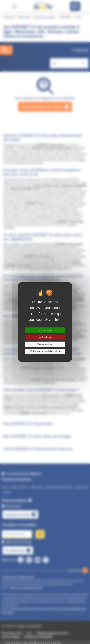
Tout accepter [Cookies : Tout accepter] (45, 330)
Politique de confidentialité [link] (45, 351)
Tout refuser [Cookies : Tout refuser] (45, 337)
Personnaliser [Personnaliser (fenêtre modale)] (45, 344)
